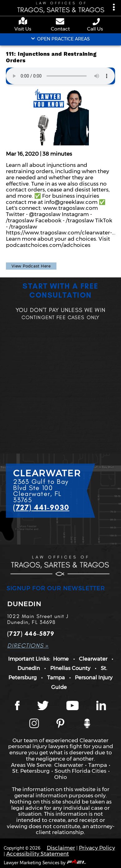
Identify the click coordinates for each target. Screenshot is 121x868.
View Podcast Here (31, 266)
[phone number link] (97, 21)
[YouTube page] (73, 706)
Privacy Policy (97, 848)
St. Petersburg (31, 771)
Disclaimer (61, 848)
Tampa (56, 677)
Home (61, 659)
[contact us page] (60, 22)
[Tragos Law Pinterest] (60, 724)
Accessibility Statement (38, 854)
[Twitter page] (43, 706)
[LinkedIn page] (101, 706)
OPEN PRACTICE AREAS (61, 39)
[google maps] (24, 22)
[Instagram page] (34, 724)
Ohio (61, 777)
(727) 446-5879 (31, 634)
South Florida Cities (80, 771)
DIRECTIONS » (28, 646)
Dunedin (29, 668)
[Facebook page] (17, 706)
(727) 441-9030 (41, 507)
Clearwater (93, 659)
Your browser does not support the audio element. (60, 76)
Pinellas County (70, 668)
